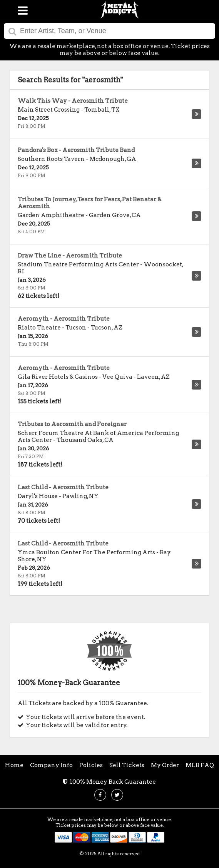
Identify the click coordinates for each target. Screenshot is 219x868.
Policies (91, 765)
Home (14, 765)
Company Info (51, 765)
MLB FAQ (200, 765)
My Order (165, 765)
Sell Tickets (127, 765)
